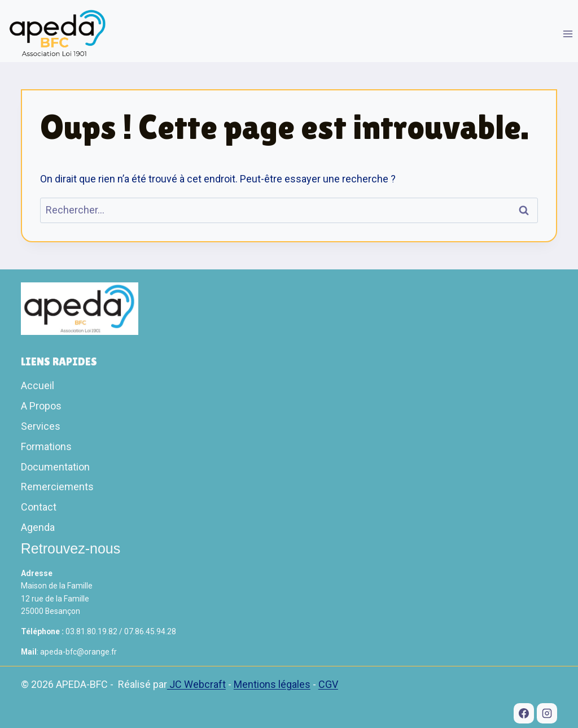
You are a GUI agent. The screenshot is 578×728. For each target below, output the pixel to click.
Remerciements (57, 487)
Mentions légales (272, 684)
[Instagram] (547, 713)
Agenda (38, 527)
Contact (39, 507)
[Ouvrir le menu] (568, 34)
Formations (46, 446)
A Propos (41, 406)
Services (41, 426)
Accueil (38, 385)
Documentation (55, 467)
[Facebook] (524, 713)
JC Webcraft (196, 684)
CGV (328, 684)
